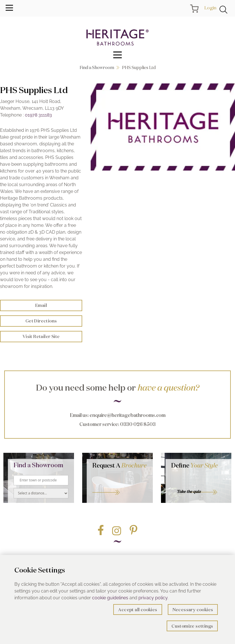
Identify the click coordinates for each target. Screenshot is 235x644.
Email (41, 305)
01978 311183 (38, 115)
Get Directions (41, 321)
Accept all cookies (138, 610)
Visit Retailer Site (41, 336)
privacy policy (153, 598)
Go (120, 486)
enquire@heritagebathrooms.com (128, 415)
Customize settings (192, 626)
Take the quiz (189, 492)
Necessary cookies (193, 610)
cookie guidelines (110, 598)
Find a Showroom (97, 67)
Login (210, 8)
